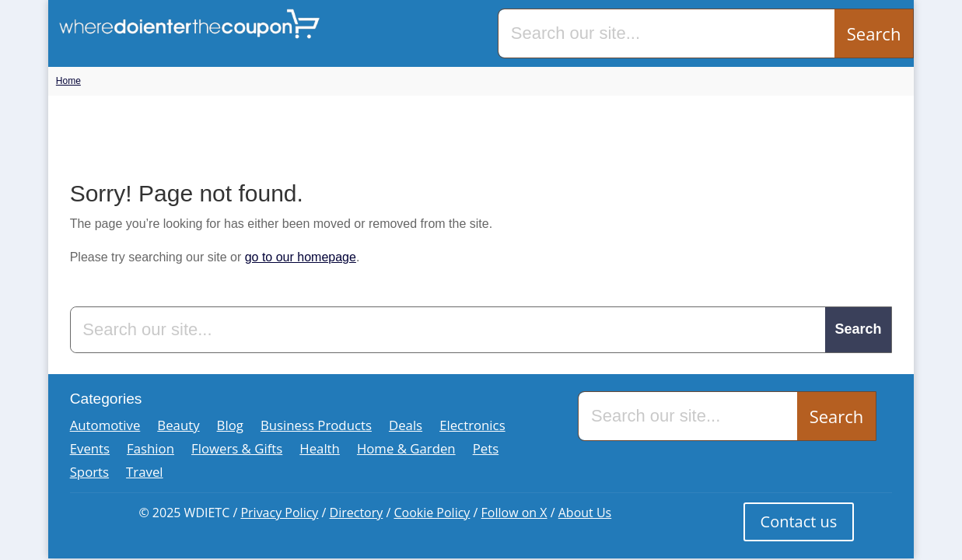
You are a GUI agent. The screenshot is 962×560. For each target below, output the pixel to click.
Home (68, 81)
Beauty (178, 427)
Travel (144, 474)
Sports (89, 474)
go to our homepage (301, 257)
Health (320, 450)
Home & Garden (406, 450)
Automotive (105, 427)
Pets (486, 450)
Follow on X (514, 513)
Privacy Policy (279, 513)
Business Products (316, 427)
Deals (406, 427)
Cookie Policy (432, 513)
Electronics (472, 427)
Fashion (150, 450)
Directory (357, 513)
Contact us (799, 521)
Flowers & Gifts (237, 450)
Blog (230, 427)
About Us (585, 513)
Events (90, 450)
